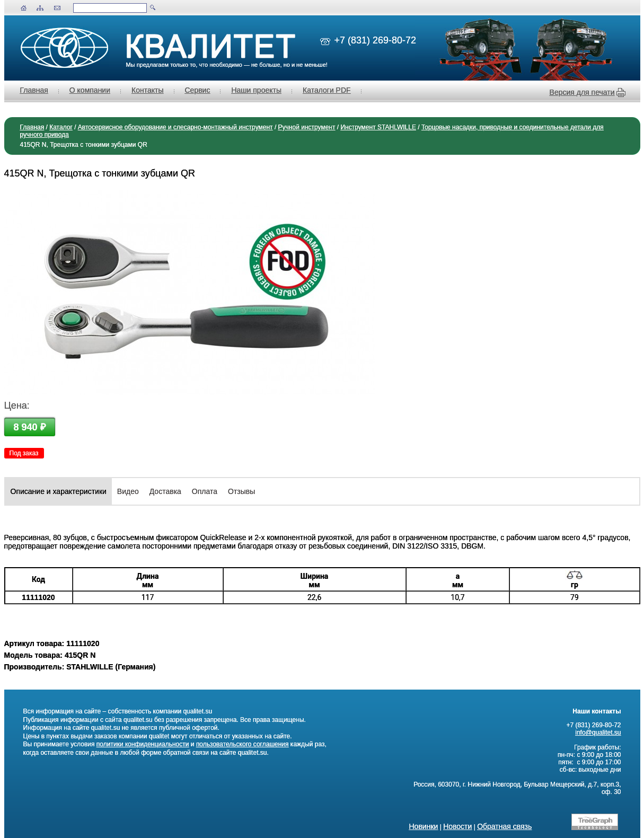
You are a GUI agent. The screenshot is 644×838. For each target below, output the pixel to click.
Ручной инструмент (307, 127)
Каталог (61, 127)
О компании (90, 90)
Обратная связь (504, 826)
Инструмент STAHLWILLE (378, 127)
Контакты (147, 90)
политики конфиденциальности (143, 744)
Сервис (198, 90)
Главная (34, 90)
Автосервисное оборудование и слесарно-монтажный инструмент (175, 127)
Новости (457, 826)
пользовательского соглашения (242, 744)
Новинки (424, 826)
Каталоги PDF (327, 90)
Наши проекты (256, 90)
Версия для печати (582, 92)
